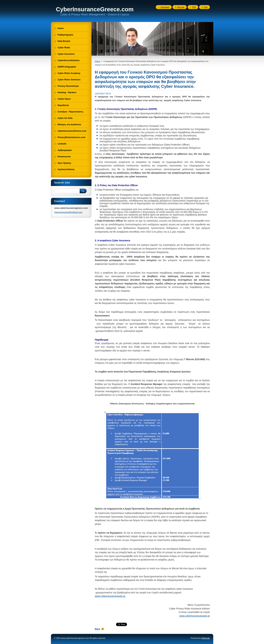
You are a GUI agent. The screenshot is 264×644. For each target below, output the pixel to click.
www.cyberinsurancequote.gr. (110, 596)
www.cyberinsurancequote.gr (195, 616)
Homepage (165, 7)
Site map (181, 7)
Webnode (206, 638)
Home (97, 61)
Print (206, 7)
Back (97, 629)
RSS (194, 7)
